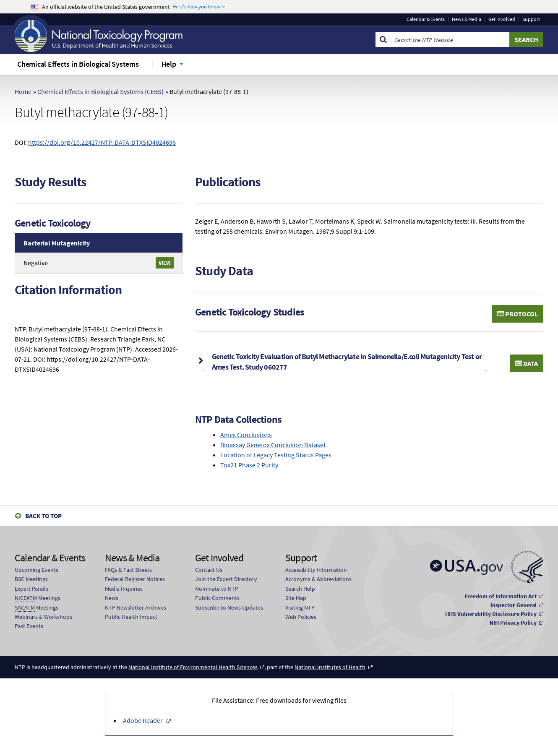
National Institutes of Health (330, 667)
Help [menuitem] (169, 64)
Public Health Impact (131, 617)
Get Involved (502, 19)
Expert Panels (31, 589)
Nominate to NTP (217, 589)
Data (527, 363)
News (112, 598)
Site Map (296, 598)
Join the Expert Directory (226, 579)
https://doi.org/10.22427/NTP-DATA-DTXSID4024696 (102, 142)
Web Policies (301, 617)
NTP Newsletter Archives (136, 607)
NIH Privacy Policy (513, 623)
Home (23, 91)
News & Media (467, 19)
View (165, 263)
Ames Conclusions (246, 435)
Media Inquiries (124, 589)
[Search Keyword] (450, 39)
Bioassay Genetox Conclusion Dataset (273, 445)
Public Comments (217, 598)
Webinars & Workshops (43, 617)
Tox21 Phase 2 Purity (249, 465)
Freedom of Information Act (501, 596)
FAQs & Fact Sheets (128, 570)
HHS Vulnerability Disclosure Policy (491, 614)
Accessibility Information (316, 570)
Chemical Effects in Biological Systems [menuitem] (78, 64)
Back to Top (43, 516)
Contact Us (209, 570)
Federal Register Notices (135, 579)
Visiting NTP (300, 607)
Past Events (29, 626)
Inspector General (514, 605)
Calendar (426, 19)
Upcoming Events (37, 570)
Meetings (31, 579)
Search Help (300, 589)
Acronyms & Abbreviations (318, 579)
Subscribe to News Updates (229, 607)
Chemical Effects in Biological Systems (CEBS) (100, 91)
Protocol (518, 314)
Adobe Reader (143, 720)
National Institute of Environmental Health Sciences (193, 667)
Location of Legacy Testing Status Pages (276, 455)
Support (531, 19)
